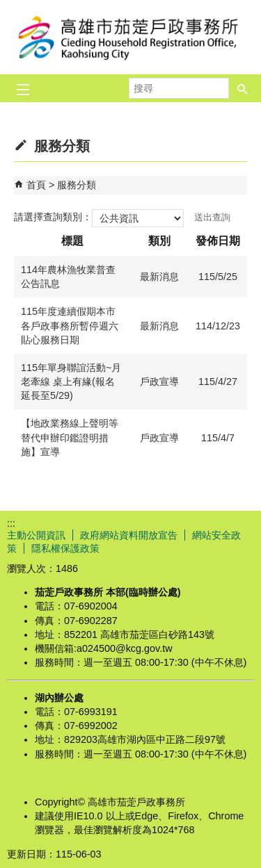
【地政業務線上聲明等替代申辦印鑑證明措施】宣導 (70, 437)
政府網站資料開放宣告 (129, 535)
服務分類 (77, 185)
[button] (243, 88)
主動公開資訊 (36, 535)
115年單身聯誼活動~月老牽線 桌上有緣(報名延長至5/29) (71, 382)
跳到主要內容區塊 (7, 7)
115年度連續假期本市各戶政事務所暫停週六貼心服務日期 (70, 325)
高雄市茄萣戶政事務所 (131, 37)
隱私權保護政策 (65, 548)
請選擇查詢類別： (53, 217)
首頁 (36, 185)
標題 (72, 241)
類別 (159, 241)
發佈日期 (218, 241)
